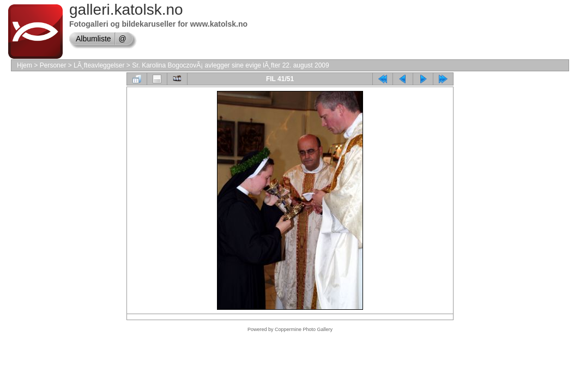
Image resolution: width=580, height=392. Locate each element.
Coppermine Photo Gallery (304, 329)
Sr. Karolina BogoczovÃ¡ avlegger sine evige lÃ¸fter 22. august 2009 (231, 65)
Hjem (25, 65)
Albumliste (93, 39)
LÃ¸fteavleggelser (99, 65)
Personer (53, 65)
